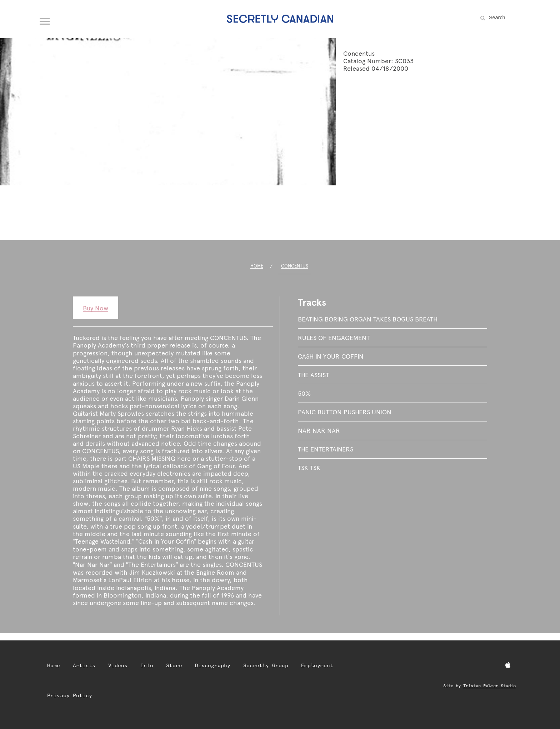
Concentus (295, 266)
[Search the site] (505, 18)
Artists (84, 665)
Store (174, 665)
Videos (118, 665)
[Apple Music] (508, 665)
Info (147, 665)
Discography (213, 665)
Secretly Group (266, 665)
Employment (317, 665)
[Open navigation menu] (45, 20)
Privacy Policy (70, 695)
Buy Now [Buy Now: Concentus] (96, 308)
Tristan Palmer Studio (489, 686)
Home (257, 266)
